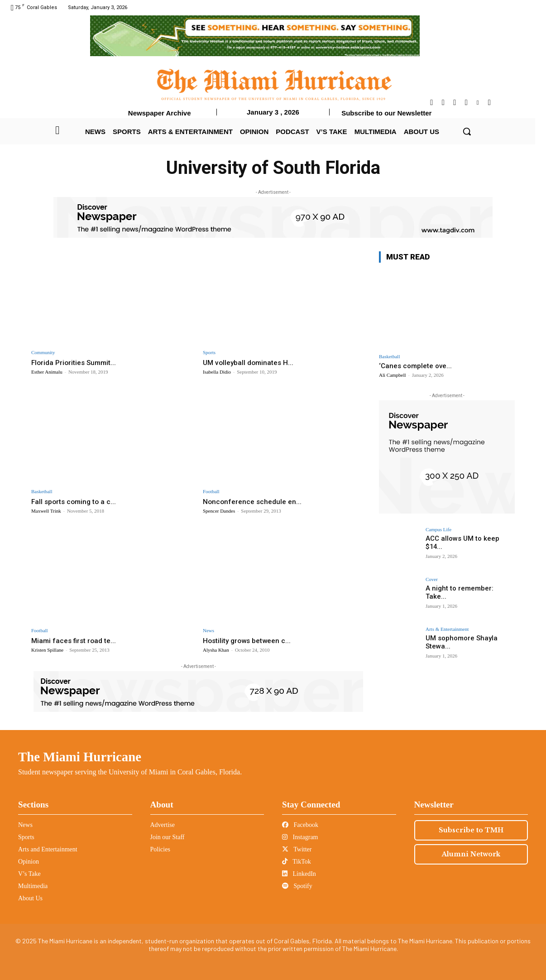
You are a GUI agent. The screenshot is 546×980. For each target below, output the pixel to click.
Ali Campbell (393, 375)
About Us (30, 898)
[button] (467, 131)
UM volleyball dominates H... (251, 362)
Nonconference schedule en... (255, 501)
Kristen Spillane (47, 650)
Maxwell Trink (46, 511)
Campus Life (438, 530)
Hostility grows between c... (251, 640)
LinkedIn (299, 874)
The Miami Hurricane (80, 757)
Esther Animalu (47, 372)
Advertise (163, 825)
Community (43, 353)
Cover (432, 579)
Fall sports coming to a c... (76, 501)
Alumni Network (471, 854)
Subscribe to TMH (471, 830)
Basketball (42, 492)
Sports (209, 353)
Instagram (300, 837)
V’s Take (29, 874)
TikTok (297, 862)
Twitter (297, 849)
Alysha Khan (216, 650)
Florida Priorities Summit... (77, 362)
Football (211, 492)
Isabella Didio (217, 372)
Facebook (300, 825)
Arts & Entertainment (447, 629)
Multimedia (33, 886)
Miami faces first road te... (77, 640)
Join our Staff (168, 837)
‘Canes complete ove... (415, 366)
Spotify (297, 886)
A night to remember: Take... (467, 588)
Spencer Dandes (219, 511)
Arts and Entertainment (48, 849)
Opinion (29, 862)
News (208, 631)
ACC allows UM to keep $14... (468, 538)
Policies (160, 849)
